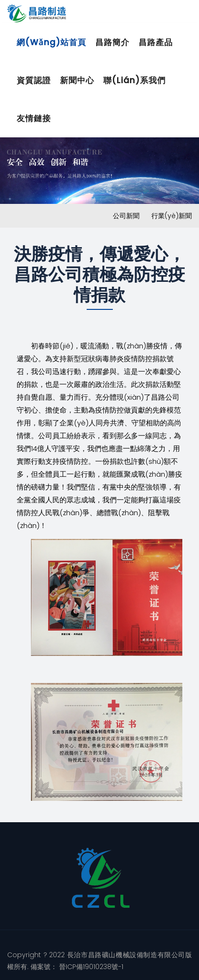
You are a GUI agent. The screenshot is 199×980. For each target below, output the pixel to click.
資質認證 (34, 80)
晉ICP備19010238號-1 (90, 967)
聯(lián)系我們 (134, 80)
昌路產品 (156, 42)
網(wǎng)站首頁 (51, 42)
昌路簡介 (112, 42)
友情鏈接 (34, 118)
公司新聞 (126, 216)
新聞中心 (77, 80)
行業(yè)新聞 (172, 216)
